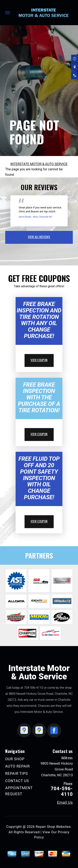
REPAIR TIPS (17, 773)
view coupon (39, 360)
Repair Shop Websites (53, 827)
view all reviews (39, 237)
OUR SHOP (15, 759)
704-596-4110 (33, 688)
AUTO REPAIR (17, 766)
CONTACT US (17, 781)
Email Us (65, 802)
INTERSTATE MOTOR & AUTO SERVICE (39, 164)
